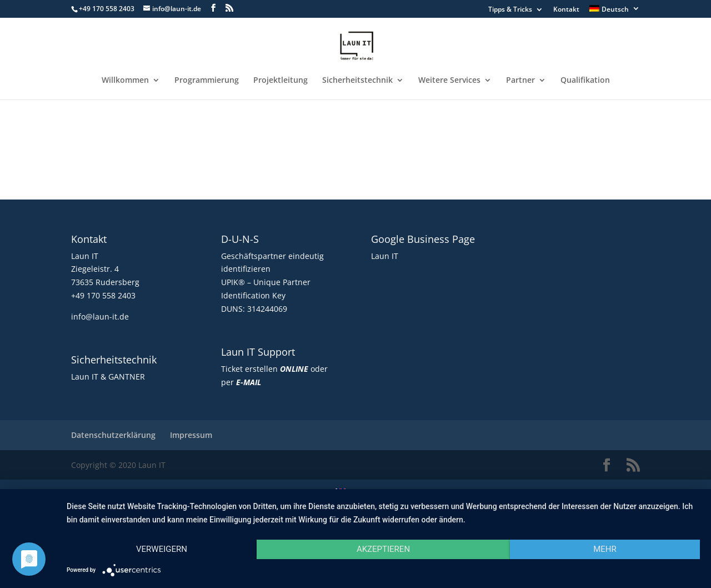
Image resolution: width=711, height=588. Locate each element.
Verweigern (162, 549)
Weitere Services (449, 81)
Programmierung (207, 81)
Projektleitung (281, 81)
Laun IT (385, 256)
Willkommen (125, 81)
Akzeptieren (383, 549)
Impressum (191, 435)
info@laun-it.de (100, 317)
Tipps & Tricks (510, 10)
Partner (520, 81)
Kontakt (566, 10)
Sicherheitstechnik (357, 81)
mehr (605, 549)
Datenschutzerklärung (113, 435)
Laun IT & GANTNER (108, 377)
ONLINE (294, 369)
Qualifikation (585, 81)
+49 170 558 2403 (103, 295)
